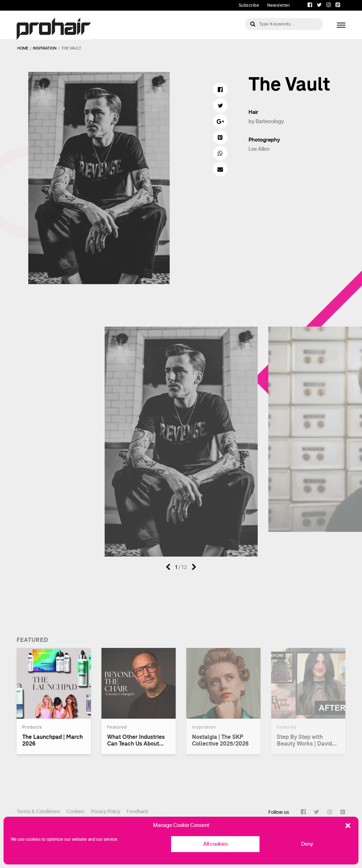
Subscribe (249, 5)
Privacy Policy (106, 812)
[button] (348, 826)
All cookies (215, 844)
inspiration (45, 48)
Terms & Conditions (38, 812)
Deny (307, 844)
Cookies (75, 812)
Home (23, 48)
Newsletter (279, 5)
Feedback (137, 812)
